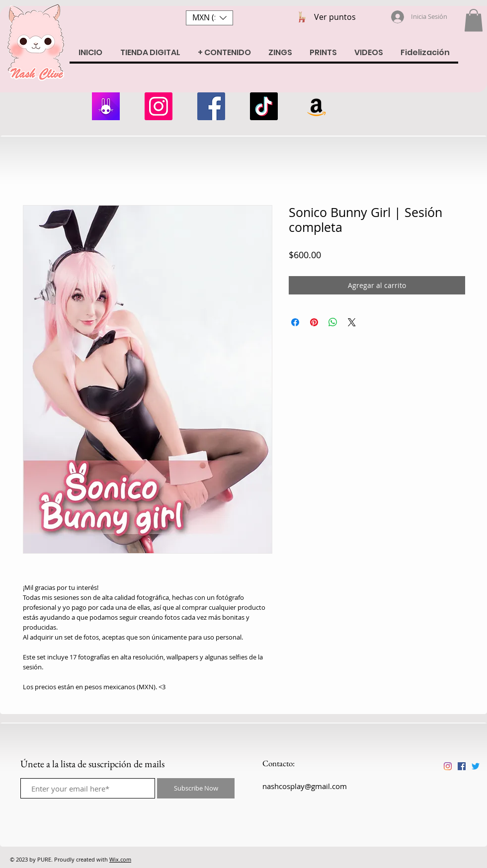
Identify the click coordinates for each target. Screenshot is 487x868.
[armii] (106, 106)
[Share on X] (352, 322)
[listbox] (209, 18)
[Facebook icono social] (462, 766)
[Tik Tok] (264, 106)
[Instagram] (159, 106)
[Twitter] (476, 766)
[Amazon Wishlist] (317, 106)
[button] (209, 18)
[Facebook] (211, 106)
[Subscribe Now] (196, 788)
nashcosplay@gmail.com (305, 786)
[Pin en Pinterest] (314, 322)
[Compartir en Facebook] (295, 322)
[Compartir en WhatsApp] (333, 322)
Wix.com (120, 859)
